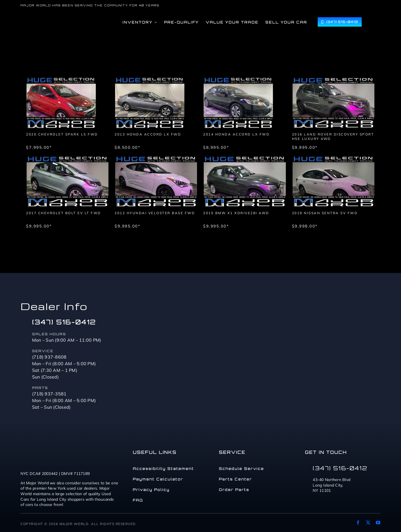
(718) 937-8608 (49, 357)
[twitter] (368, 523)
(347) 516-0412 (64, 322)
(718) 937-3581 (49, 394)
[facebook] (358, 523)
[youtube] (378, 523)
